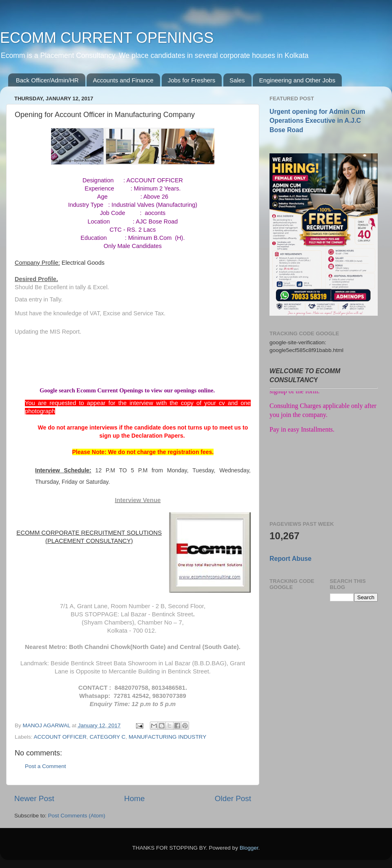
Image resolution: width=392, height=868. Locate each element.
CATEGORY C (108, 737)
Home (134, 798)
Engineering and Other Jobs (297, 80)
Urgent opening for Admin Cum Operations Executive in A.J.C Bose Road (317, 121)
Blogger (249, 848)
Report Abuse (291, 559)
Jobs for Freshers (192, 80)
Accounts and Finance (123, 80)
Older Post (233, 798)
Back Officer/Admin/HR (47, 80)
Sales (237, 80)
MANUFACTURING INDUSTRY (167, 737)
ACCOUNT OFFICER (60, 737)
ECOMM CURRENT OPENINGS (107, 38)
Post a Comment (46, 766)
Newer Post (34, 798)
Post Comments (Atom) (77, 816)
